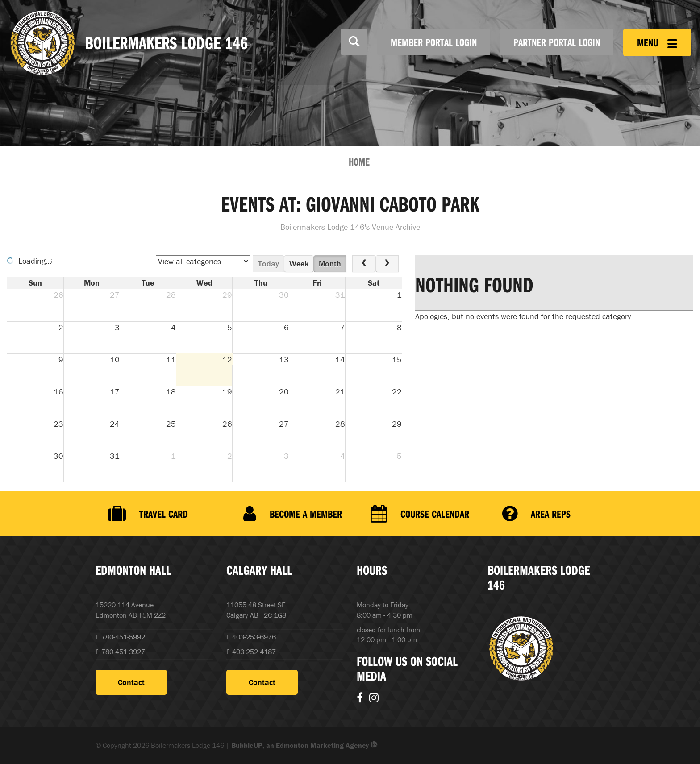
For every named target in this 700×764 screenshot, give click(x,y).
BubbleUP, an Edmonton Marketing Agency (304, 745)
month (330, 264)
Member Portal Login (434, 42)
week (299, 264)
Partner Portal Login (557, 42)
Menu (657, 42)
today (269, 264)
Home (359, 162)
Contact (131, 682)
